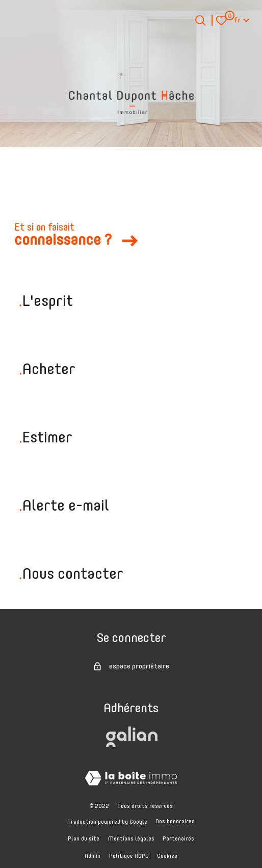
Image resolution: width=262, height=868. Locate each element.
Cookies (167, 856)
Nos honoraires (175, 822)
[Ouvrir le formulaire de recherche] (200, 20)
